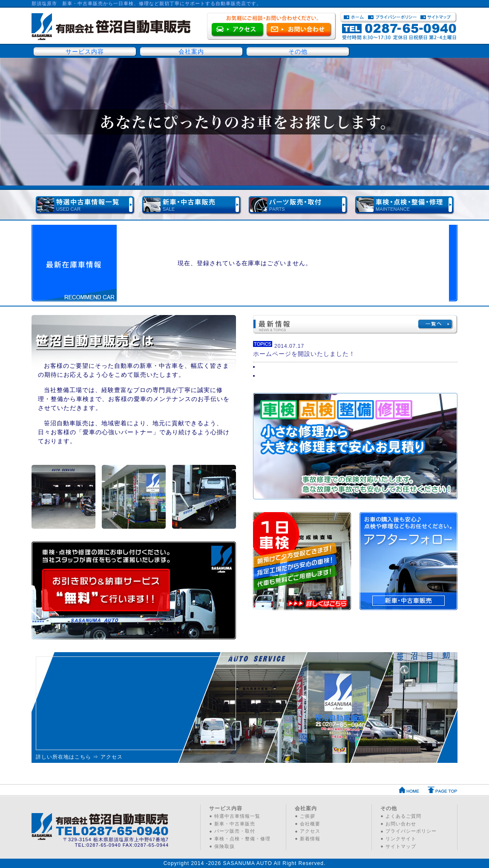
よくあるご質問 (403, 816)
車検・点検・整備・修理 (242, 839)
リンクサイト (401, 839)
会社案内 (191, 52)
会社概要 (310, 824)
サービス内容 (85, 52)
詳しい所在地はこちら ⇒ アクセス (79, 757)
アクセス (310, 831)
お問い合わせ (401, 824)
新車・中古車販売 (235, 824)
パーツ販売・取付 (235, 831)
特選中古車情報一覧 (237, 816)
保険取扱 (224, 846)
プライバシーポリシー (411, 831)
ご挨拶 (308, 816)
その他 (298, 52)
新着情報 (310, 839)
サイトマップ (401, 846)
